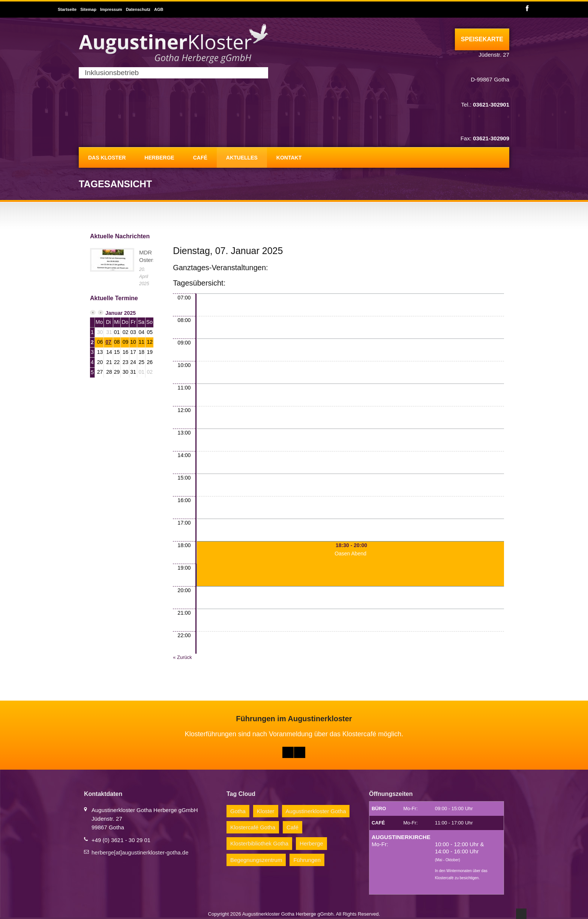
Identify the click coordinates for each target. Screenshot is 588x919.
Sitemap (88, 9)
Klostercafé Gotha (253, 827)
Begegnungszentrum (256, 860)
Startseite (67, 9)
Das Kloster (107, 158)
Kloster (266, 811)
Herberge (159, 158)
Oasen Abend (350, 554)
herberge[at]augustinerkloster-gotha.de (140, 852)
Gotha (238, 811)
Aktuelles (242, 158)
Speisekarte (482, 39)
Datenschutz (138, 9)
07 (108, 342)
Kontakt (289, 158)
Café (200, 158)
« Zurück (182, 657)
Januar (114, 313)
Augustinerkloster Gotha (316, 811)
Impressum (111, 9)
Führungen (307, 860)
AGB (159, 9)
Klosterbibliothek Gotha (259, 843)
